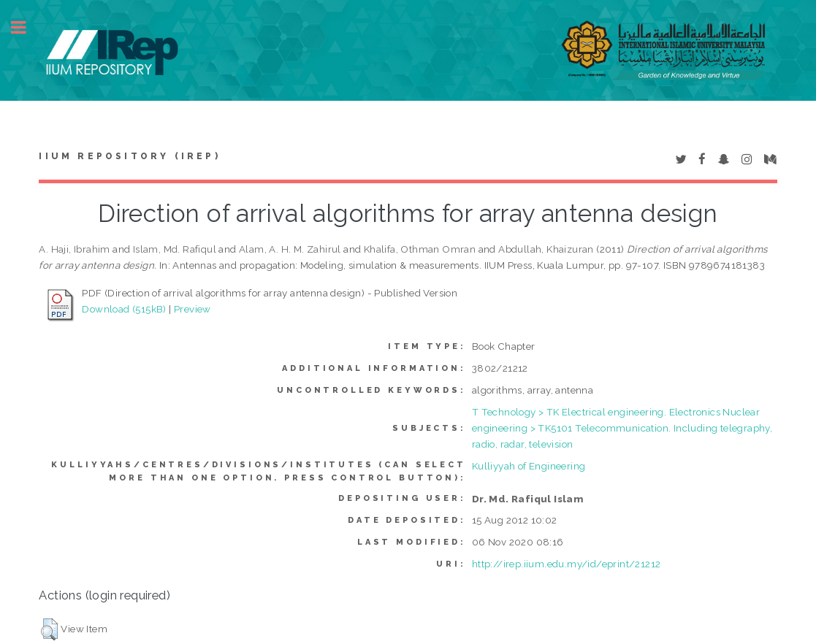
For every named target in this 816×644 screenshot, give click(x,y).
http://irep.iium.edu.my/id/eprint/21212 (567, 564)
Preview (192, 309)
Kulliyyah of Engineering (529, 466)
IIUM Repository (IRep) (129, 156)
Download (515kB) (124, 309)
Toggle (26, 27)
